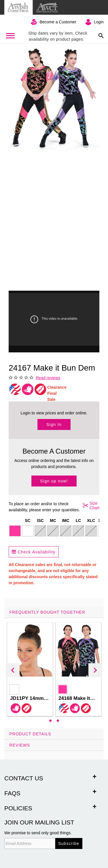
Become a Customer (58, 22)
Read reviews (48, 378)
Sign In (54, 424)
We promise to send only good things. (38, 833)
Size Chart (90, 506)
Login (99, 22)
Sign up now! (54, 481)
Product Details (30, 734)
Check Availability (34, 552)
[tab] (54, 668)
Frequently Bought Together (48, 612)
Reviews (20, 745)
